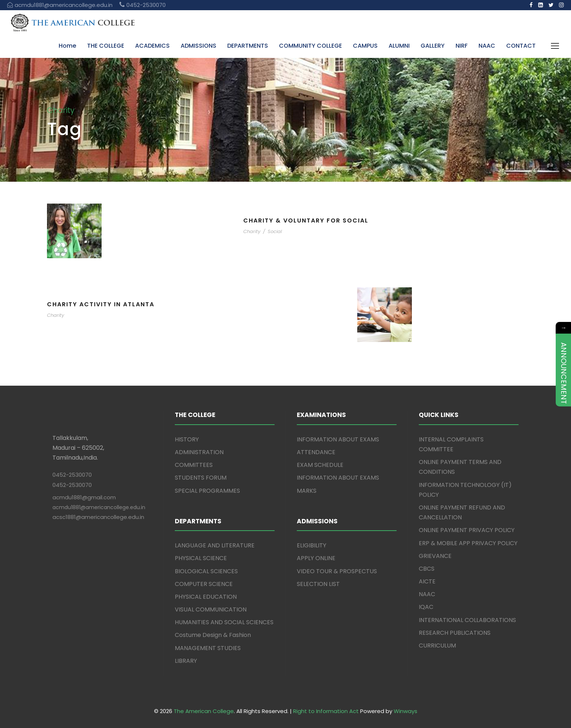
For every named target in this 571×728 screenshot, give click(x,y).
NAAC (487, 46)
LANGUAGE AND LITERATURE (215, 545)
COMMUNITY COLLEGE (310, 46)
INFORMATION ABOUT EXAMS (338, 439)
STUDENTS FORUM (201, 478)
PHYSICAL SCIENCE (201, 558)
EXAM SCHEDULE (320, 465)
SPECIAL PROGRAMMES (207, 491)
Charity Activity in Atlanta (101, 304)
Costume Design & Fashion (213, 635)
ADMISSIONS (198, 46)
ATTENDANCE (316, 452)
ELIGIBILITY (312, 545)
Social (275, 231)
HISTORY (187, 439)
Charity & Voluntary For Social (306, 221)
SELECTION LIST (318, 584)
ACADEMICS (152, 46)
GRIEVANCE (435, 556)
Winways (405, 711)
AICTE (427, 581)
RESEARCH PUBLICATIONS (455, 633)
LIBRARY (186, 661)
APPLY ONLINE (316, 558)
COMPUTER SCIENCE (204, 584)
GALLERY (433, 46)
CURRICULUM (437, 646)
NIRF (462, 46)
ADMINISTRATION (199, 452)
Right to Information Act (326, 711)
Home (67, 46)
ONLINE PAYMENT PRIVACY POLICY (467, 530)
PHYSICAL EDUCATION (206, 597)
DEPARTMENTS (248, 46)
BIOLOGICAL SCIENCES (206, 571)
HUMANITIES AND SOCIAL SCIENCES (224, 622)
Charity (252, 231)
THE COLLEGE (106, 46)
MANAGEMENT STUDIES (208, 648)
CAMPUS (365, 46)
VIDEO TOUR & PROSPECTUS (337, 571)
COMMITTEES (194, 465)
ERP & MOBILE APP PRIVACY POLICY (468, 543)
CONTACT (521, 46)
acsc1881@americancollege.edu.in (98, 517)
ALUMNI (399, 46)
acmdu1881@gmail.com (84, 497)
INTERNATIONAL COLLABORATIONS (467, 620)
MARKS (307, 491)
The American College (204, 711)
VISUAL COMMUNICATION (211, 609)
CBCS (427, 569)
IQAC (426, 607)
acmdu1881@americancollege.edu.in (99, 507)
